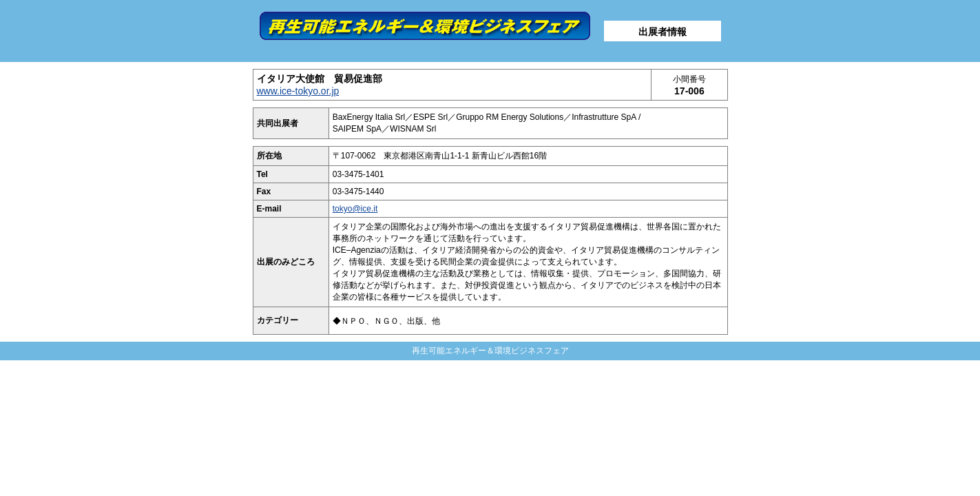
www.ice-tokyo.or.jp (298, 91)
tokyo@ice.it (355, 209)
